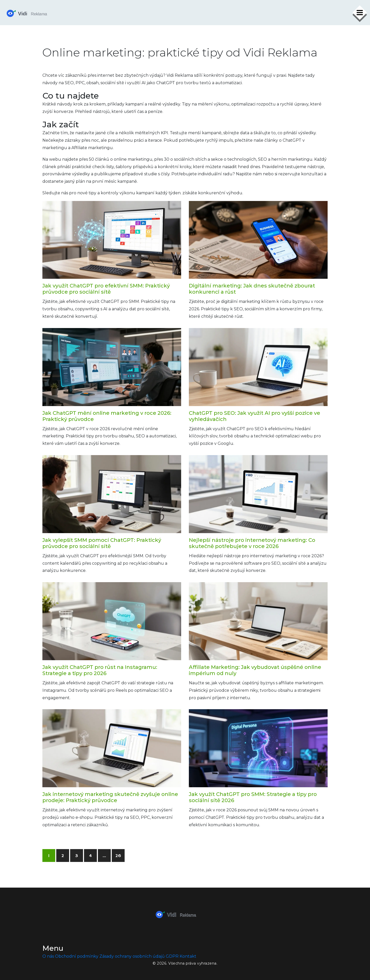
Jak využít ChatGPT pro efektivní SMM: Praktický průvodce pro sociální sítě (106, 289)
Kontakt (188, 956)
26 (118, 856)
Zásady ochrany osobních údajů (132, 956)
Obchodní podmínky (77, 956)
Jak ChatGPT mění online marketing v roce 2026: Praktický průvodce (107, 416)
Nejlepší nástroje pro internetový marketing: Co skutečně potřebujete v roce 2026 (252, 543)
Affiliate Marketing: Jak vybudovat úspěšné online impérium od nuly (255, 670)
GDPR (172, 956)
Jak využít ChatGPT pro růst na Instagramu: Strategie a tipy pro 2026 (100, 670)
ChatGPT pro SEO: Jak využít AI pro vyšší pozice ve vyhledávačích (255, 416)
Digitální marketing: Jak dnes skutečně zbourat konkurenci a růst (252, 289)
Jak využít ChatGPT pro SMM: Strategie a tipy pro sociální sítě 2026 (253, 797)
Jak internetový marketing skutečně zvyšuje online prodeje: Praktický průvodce (110, 797)
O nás (48, 956)
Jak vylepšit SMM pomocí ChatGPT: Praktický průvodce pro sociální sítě (102, 543)
